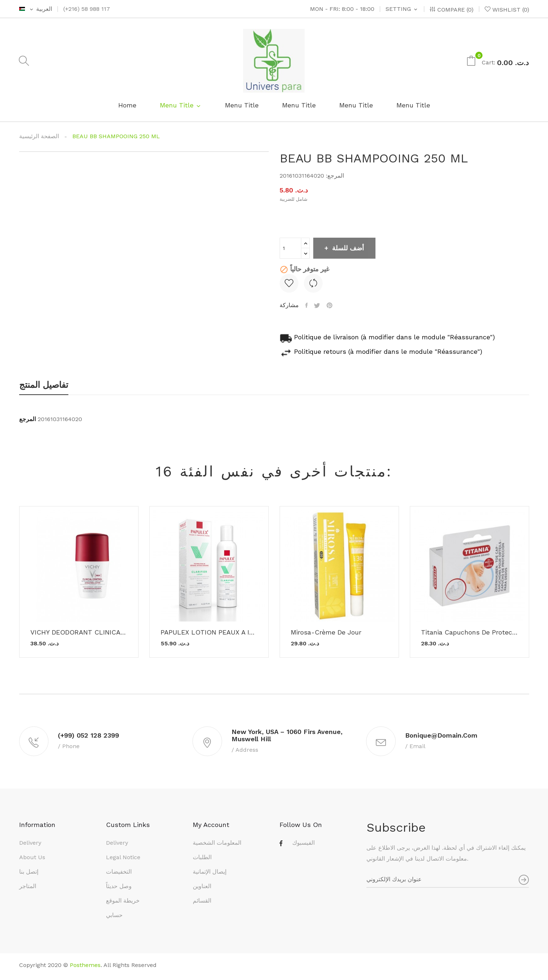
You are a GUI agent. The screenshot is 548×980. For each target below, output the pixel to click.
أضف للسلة (352, 248)
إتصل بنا (29, 875)
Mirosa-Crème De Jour (326, 632)
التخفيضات (119, 875)
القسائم (202, 903)
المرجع (27, 419)
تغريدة (319, 305)
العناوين (202, 889)
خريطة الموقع (123, 903)
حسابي (114, 918)
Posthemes (85, 968)
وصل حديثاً (119, 889)
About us (32, 860)
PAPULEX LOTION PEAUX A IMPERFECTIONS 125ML (209, 632)
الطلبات (202, 860)
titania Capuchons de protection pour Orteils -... (470, 632)
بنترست (332, 305)
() (507, 9)
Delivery (30, 846)
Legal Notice (123, 860)
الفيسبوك (303, 846)
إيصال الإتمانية (210, 875)
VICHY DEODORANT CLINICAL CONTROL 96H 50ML (79, 632)
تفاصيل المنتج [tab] (44, 385)
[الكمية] (290, 248)
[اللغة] (36, 9)
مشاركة (307, 305)
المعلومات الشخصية (217, 846)
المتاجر (28, 889)
